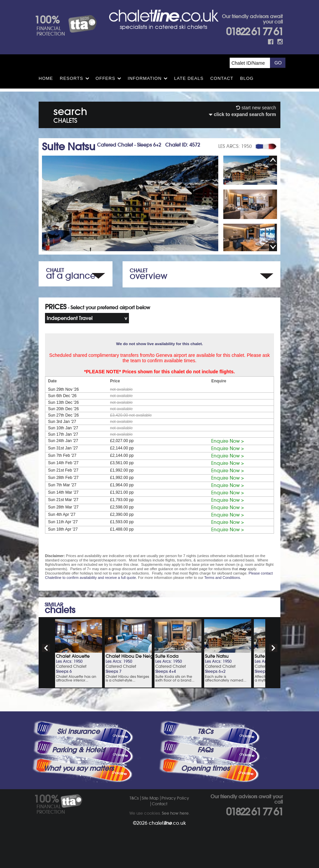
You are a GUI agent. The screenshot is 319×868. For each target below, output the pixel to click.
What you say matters (79, 768)
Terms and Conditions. (222, 578)
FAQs (205, 750)
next (273, 648)
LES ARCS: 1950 (235, 146)
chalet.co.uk (167, 823)
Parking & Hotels (78, 750)
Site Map (150, 798)
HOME (46, 78)
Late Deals (189, 78)
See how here (175, 813)
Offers (106, 78)
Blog (247, 78)
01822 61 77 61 (254, 32)
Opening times (205, 768)
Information (145, 78)
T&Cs (205, 731)
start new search (256, 108)
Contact (222, 78)
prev (46, 648)
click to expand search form (242, 114)
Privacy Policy (175, 798)
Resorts (72, 78)
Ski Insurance (78, 731)
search (70, 114)
